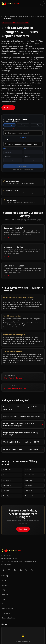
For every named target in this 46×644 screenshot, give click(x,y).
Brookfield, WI (7, 475)
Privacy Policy (7, 613)
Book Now (8, 108)
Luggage (27, 157)
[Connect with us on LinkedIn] (15, 570)
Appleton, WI (7, 470)
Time (26, 149)
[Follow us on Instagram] (21, 570)
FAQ (3, 590)
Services (7, 16)
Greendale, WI (29, 496)
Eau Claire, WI (7, 485)
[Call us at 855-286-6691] (23, 556)
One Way (10, 125)
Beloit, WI (28, 470)
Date (6, 149)
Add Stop (23, 137)
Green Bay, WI (7, 496)
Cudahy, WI (28, 480)
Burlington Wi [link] (7, 19)
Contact (5, 585)
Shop (4, 604)
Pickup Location (9, 129)
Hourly (23, 125)
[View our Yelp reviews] (32, 570)
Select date (8, 152)
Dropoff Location (9, 140)
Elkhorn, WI (28, 485)
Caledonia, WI (7, 480)
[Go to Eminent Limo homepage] (10, 3)
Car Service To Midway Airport (35, 16)
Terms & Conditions (9, 618)
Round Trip (36, 125)
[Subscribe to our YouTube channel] (9, 570)
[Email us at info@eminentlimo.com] (23, 559)
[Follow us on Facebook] (4, 570)
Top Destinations (8, 609)
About (4, 580)
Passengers (7, 157)
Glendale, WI (29, 491)
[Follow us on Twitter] (26, 570)
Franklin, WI (6, 491)
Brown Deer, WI (30, 475)
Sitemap (5, 595)
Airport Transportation (18, 16)
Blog (4, 599)
